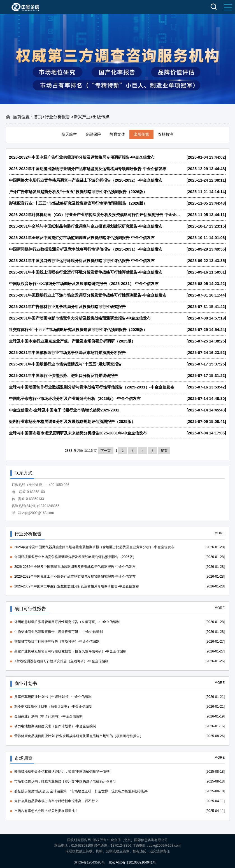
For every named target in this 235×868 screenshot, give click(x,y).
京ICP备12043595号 (89, 862)
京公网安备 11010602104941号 (132, 862)
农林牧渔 (166, 134)
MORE (220, 533)
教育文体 (117, 134)
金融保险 (93, 134)
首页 (38, 117)
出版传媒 (141, 134)
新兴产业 (82, 117)
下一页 (106, 451)
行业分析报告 (58, 117)
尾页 (164, 451)
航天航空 (69, 134)
